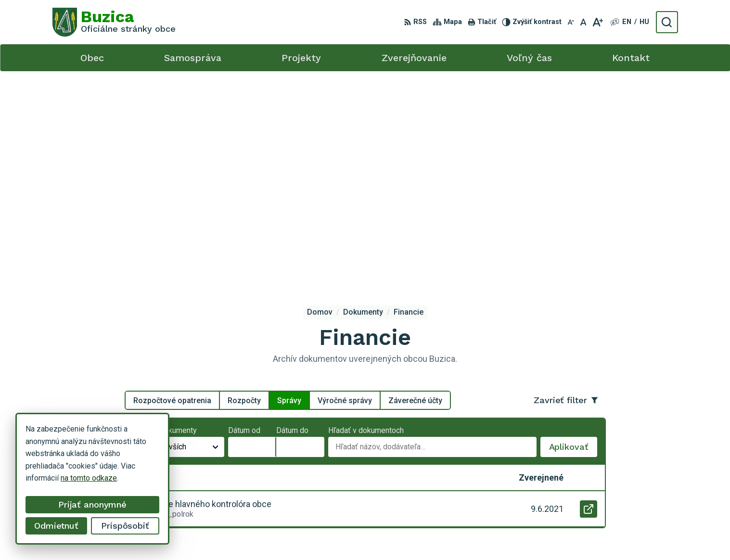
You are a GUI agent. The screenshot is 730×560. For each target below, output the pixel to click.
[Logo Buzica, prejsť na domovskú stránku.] (114, 22)
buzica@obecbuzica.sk (599, 490)
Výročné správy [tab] (345, 189)
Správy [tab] (289, 189)
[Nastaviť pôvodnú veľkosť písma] (583, 22)
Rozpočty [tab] (244, 189)
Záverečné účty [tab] (415, 189)
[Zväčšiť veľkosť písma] (597, 22)
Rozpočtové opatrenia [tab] (172, 189)
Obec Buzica (535, 534)
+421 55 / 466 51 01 (595, 479)
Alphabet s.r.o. (426, 534)
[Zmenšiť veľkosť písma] (571, 22)
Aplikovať (573, 238)
